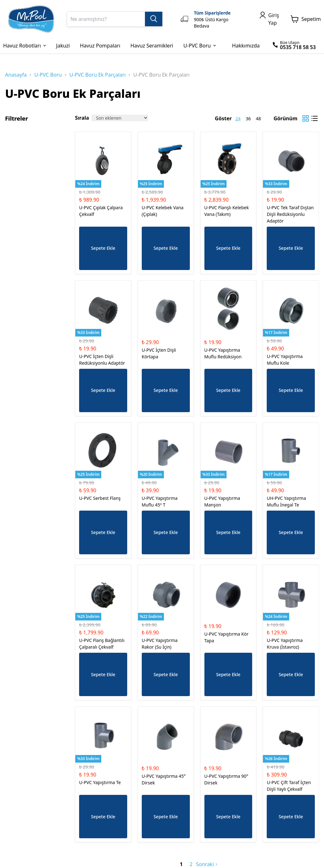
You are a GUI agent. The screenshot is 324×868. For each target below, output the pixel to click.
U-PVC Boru (48, 75)
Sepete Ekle (103, 248)
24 (238, 119)
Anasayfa (16, 75)
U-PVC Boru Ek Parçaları (97, 75)
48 (258, 119)
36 (248, 119)
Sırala (82, 118)
